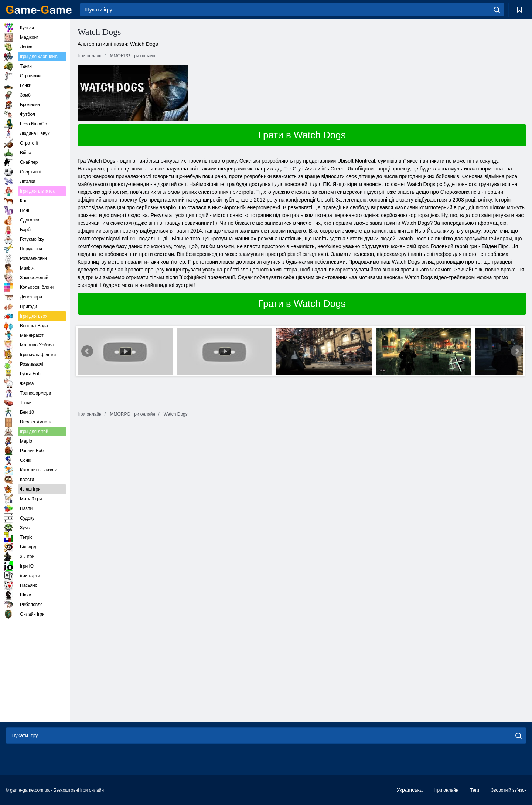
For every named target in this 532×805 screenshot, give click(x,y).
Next (517, 351)
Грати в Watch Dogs (302, 135)
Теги (475, 790)
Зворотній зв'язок (509, 790)
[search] (497, 10)
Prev (87, 351)
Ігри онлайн (446, 790)
